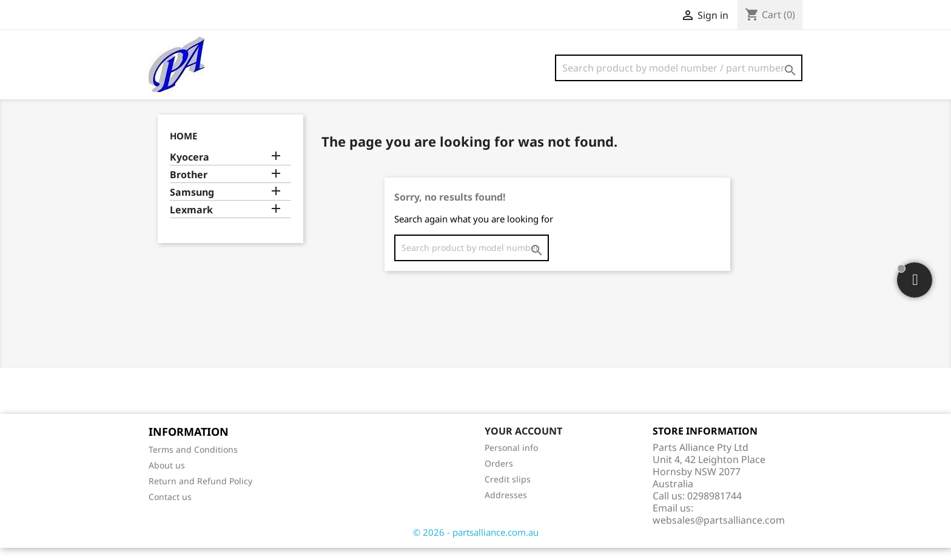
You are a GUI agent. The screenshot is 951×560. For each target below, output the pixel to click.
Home (183, 148)
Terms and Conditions (193, 462)
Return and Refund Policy (200, 493)
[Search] (679, 68)
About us (167, 477)
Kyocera (190, 169)
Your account (523, 443)
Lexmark (191, 222)
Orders (499, 475)
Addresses (506, 507)
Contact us (170, 509)
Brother (189, 187)
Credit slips (508, 491)
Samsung (192, 205)
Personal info (511, 460)
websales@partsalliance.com (719, 532)
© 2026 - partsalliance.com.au (476, 544)
